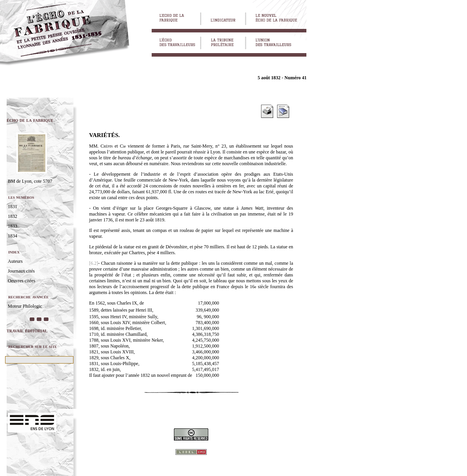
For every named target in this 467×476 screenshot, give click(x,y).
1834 (13, 236)
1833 (13, 226)
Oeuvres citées (21, 281)
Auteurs (15, 261)
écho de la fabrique (30, 120)
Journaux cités (21, 271)
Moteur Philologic (25, 306)
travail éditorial (27, 331)
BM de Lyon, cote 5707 (30, 181)
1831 (13, 207)
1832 (13, 216)
